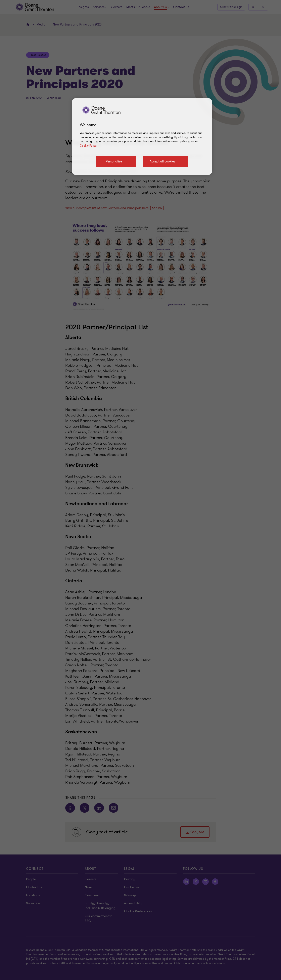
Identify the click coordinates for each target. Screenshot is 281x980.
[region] (142, 137)
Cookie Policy (88, 146)
